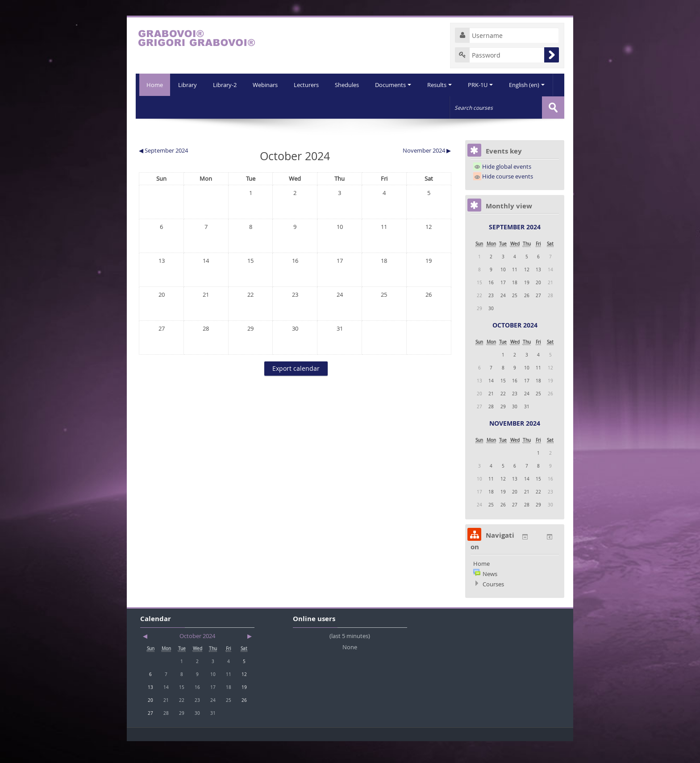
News (490, 596)
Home (153, 85)
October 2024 (515, 347)
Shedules (325, 107)
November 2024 (515, 445)
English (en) (509, 107)
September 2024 (515, 249)
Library (162, 107)
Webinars (242, 107)
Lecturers (284, 107)
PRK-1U (462, 107)
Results (420, 107)
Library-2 (201, 107)
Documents (373, 107)
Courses (493, 606)
